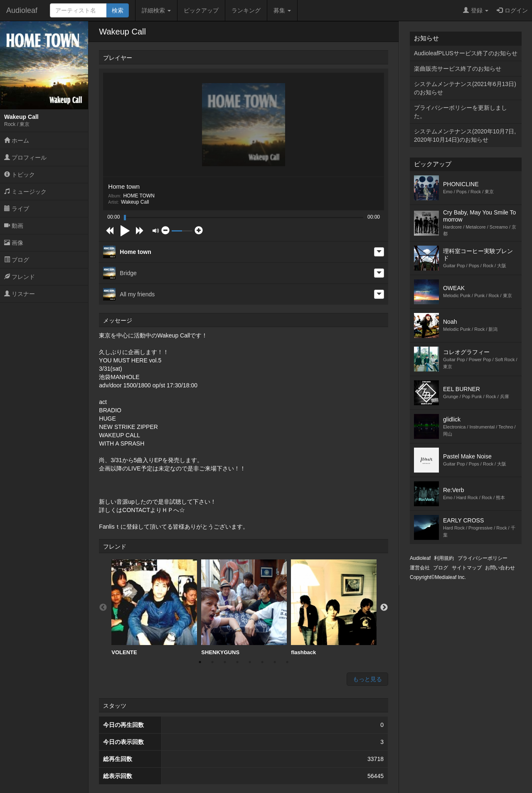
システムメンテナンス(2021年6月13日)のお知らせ (465, 88)
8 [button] (287, 662)
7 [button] (275, 662)
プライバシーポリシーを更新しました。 (461, 112)
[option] (154, 608)
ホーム (17, 140)
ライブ (17, 209)
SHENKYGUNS (244, 607)
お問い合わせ (500, 568)
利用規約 (444, 558)
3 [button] (225, 662)
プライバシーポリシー (483, 558)
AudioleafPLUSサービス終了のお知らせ (466, 53)
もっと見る (367, 679)
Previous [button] (103, 608)
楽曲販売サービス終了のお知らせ (458, 69)
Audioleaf (22, 10)
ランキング (246, 10)
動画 (14, 226)
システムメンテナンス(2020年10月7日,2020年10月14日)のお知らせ (465, 135)
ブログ (17, 260)
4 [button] (237, 662)
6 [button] (262, 662)
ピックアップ (201, 10)
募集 (282, 10)
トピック (20, 175)
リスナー (20, 294)
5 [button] (250, 662)
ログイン (512, 10)
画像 (14, 243)
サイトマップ (467, 568)
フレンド (20, 277)
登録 (476, 10)
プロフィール (25, 158)
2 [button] (212, 662)
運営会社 (420, 568)
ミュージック (25, 192)
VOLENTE (154, 607)
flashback (334, 607)
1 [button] (200, 662)
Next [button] (384, 608)
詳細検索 (156, 10)
